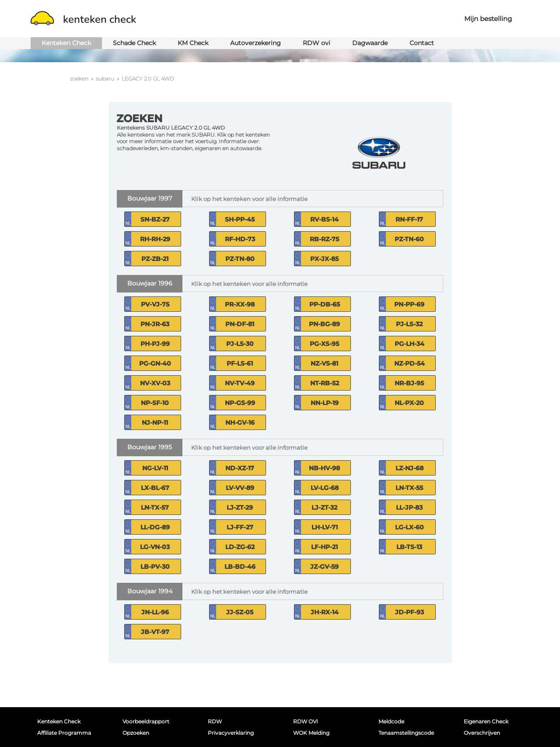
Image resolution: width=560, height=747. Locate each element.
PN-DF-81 (240, 324)
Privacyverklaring (231, 733)
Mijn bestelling (488, 19)
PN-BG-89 (324, 324)
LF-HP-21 (324, 547)
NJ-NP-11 (155, 423)
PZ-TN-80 (240, 259)
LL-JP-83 (409, 507)
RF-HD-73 (240, 239)
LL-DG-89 (155, 527)
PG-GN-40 (155, 363)
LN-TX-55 (409, 488)
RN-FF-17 (409, 219)
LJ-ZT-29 (240, 507)
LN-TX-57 (155, 507)
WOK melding (311, 733)
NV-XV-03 (155, 383)
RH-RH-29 (155, 239)
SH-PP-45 (240, 219)
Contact (422, 43)
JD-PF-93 (409, 612)
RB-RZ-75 (324, 239)
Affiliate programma (64, 733)
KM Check (193, 43)
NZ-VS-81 (324, 363)
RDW (215, 721)
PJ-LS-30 (240, 344)
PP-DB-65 (325, 304)
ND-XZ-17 (240, 468)
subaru (105, 79)
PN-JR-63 (155, 324)
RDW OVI (306, 721)
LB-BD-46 (240, 567)
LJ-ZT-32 (324, 507)
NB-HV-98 (324, 468)
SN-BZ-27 (155, 219)
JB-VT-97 (155, 632)
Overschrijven (482, 733)
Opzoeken (136, 733)
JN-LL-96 (155, 612)
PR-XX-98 (240, 304)
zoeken (79, 79)
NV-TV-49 (240, 383)
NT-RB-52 (325, 383)
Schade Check (134, 43)
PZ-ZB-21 (155, 259)
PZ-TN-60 (409, 239)
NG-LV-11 (155, 468)
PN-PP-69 (409, 304)
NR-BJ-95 (409, 383)
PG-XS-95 (324, 344)
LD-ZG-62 (240, 547)
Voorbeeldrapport (146, 721)
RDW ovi (317, 43)
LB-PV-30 (155, 567)
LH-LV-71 (325, 527)
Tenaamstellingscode (406, 733)
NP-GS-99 (240, 403)
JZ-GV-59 (324, 567)
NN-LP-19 (325, 403)
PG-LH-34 (409, 344)
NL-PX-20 (409, 403)
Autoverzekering (255, 43)
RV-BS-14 (324, 219)
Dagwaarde (370, 43)
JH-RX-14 (325, 612)
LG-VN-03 (155, 547)
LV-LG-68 (325, 488)
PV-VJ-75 (155, 304)
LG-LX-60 (409, 527)
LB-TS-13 (409, 547)
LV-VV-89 (240, 488)
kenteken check (83, 19)
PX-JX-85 (324, 259)
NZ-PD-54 (409, 363)
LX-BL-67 (155, 488)
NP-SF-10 (155, 403)
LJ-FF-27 (240, 527)
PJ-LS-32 (409, 324)
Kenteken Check (66, 43)
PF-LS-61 (240, 363)
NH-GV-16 (240, 423)
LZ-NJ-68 (409, 468)
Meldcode (391, 721)
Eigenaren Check (486, 721)
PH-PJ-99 (155, 344)
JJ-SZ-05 (240, 612)
